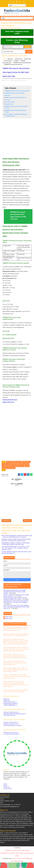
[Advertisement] (17, 142)
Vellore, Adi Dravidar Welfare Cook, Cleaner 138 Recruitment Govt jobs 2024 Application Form (17, 682)
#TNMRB (16, 61)
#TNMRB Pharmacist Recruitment (13, 64)
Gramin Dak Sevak (10, 707)
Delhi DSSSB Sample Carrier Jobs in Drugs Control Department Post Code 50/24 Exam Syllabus (16, 675)
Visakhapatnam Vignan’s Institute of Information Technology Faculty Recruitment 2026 (16, 549)
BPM (6, 704)
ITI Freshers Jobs (9, 721)
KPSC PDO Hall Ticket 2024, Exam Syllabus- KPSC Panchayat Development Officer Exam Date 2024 (16, 612)
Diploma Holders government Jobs (15, 719)
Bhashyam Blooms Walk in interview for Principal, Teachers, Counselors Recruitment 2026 (16, 545)
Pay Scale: (9, 104)
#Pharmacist (19, 59)
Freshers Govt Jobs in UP (11, 729)
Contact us (7, 792)
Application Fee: (9, 108)
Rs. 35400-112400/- (10, 106)
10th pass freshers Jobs (11, 718)
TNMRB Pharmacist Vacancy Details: (15, 97)
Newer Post (6, 525)
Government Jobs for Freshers (13, 731)
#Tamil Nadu (28, 59)
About (5, 791)
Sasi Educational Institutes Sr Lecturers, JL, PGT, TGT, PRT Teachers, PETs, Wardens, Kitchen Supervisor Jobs (16, 553)
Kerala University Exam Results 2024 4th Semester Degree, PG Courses (15, 604)
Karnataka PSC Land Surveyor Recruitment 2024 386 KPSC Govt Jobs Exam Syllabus (16, 607)
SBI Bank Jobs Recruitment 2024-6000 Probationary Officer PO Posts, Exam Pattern (15, 597)
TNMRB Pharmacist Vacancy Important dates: (17, 95)
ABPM (7, 706)
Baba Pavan (9, 622)
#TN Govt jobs (8, 61)
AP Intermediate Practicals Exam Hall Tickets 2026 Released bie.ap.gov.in (16, 558)
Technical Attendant (10, 710)
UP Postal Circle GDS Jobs (12, 740)
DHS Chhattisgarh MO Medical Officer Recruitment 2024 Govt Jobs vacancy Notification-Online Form (16, 634)
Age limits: (8, 99)
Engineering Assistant (11, 709)
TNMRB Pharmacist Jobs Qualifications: (15, 101)
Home (4, 59)
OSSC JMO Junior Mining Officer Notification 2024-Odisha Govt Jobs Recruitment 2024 (15, 668)
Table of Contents (11, 92)
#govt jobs (10, 59)
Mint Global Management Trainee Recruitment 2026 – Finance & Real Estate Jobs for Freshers (17, 542)
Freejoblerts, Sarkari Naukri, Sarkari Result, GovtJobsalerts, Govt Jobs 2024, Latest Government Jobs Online (17, 859)
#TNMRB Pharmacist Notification (22, 63)
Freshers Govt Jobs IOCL (11, 738)
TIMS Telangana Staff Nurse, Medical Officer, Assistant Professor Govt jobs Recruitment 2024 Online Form (16, 655)
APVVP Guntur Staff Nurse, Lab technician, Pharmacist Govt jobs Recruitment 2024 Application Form (15, 662)
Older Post (27, 525)
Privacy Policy (7, 794)
